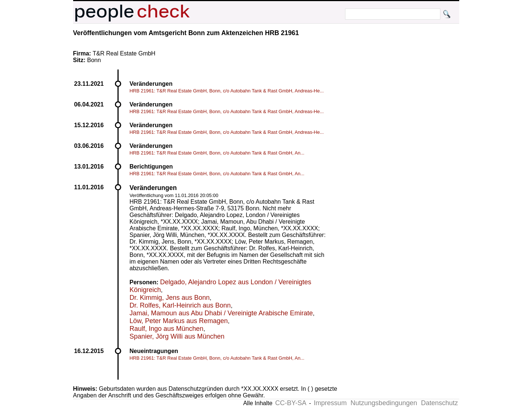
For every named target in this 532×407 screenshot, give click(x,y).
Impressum (330, 403)
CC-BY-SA (291, 403)
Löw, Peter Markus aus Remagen (179, 321)
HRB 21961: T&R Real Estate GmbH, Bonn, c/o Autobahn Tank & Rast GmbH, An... (217, 153)
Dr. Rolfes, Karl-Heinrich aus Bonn (180, 305)
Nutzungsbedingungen (384, 403)
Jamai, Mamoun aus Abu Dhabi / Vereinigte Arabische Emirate (221, 313)
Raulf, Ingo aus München (167, 329)
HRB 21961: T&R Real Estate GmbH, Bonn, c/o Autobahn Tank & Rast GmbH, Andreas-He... (227, 91)
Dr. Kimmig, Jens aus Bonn (170, 298)
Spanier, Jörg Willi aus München (177, 336)
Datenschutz (439, 403)
